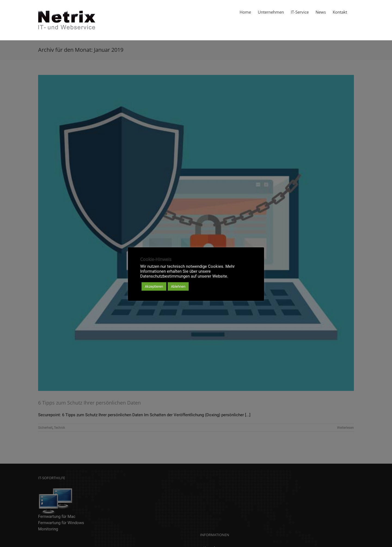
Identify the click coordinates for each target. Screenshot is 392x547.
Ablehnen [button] (178, 286)
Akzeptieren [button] (154, 286)
